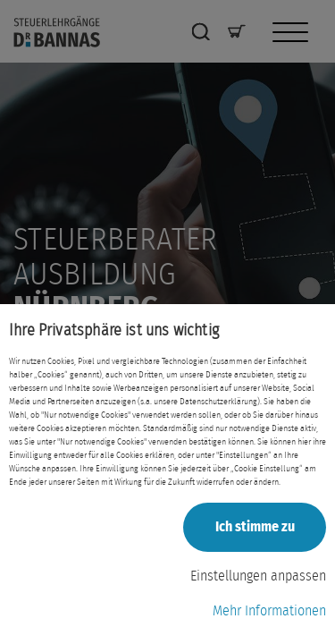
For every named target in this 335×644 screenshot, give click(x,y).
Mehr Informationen (269, 611)
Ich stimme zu (255, 527)
